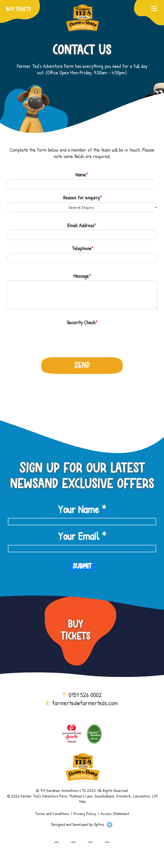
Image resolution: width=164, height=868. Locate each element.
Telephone (83, 248)
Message (82, 276)
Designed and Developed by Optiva (82, 824)
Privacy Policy (85, 813)
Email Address (82, 225)
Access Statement (115, 813)
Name (82, 175)
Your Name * (82, 509)
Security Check (82, 322)
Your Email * (82, 536)
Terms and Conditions (52, 813)
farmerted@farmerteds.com (85, 703)
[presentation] (39, 336)
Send (82, 366)
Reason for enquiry (82, 197)
